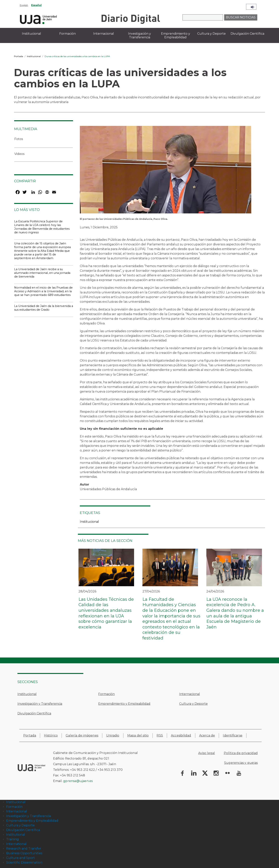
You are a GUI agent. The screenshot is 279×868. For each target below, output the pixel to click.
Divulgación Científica (34, 713)
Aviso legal (207, 753)
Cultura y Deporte (193, 704)
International (16, 844)
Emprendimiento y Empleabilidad (124, 704)
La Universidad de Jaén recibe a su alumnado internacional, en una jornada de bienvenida (42, 273)
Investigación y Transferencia (40, 704)
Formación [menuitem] (68, 34)
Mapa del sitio (138, 735)
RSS (160, 735)
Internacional (190, 694)
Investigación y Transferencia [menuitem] (139, 35)
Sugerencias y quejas (241, 763)
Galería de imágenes (82, 735)
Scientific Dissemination (24, 862)
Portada (19, 56)
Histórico (51, 735)
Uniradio (113, 735)
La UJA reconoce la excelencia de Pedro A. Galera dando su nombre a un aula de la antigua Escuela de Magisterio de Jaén (235, 613)
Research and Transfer (24, 849)
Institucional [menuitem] (31, 34)
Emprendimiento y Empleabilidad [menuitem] (176, 35)
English (24, 5)
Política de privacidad (241, 753)
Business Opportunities (24, 853)
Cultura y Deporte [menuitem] (211, 34)
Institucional (34, 56)
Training (12, 839)
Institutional (16, 835)
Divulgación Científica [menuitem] (247, 34)
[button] (166, 171)
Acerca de (207, 735)
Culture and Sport (21, 858)
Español (36, 5)
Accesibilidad (181, 735)
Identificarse (233, 735)
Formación (106, 694)
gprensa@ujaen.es (78, 781)
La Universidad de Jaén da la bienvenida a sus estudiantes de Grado (44, 308)
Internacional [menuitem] (104, 34)
